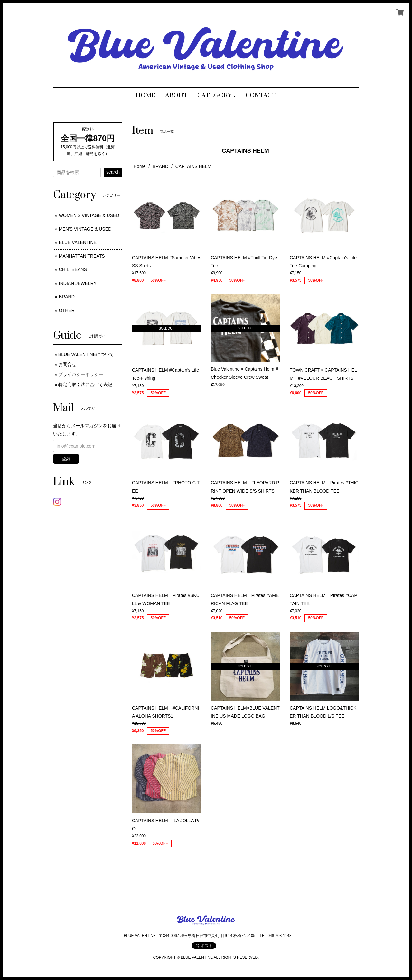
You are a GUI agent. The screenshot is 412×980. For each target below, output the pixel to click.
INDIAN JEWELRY (78, 283)
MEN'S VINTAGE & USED (85, 229)
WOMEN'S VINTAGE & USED (89, 215)
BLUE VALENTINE (78, 242)
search (113, 172)
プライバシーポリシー (81, 374)
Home (140, 166)
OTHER (67, 310)
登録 (66, 459)
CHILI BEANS (73, 269)
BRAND (160, 166)
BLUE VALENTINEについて (86, 354)
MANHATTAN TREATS (82, 256)
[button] (217, 96)
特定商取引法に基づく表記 (85, 385)
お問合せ (67, 364)
